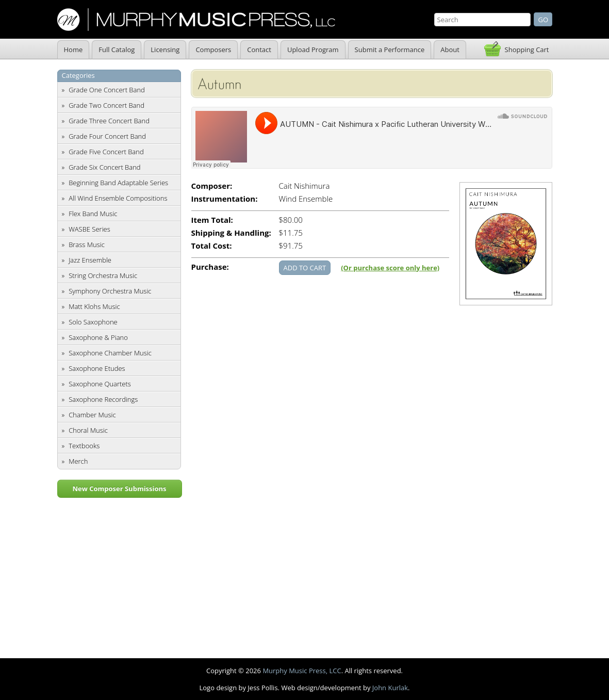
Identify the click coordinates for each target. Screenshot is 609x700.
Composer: (212, 186)
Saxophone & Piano (98, 337)
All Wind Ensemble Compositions (118, 198)
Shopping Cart (527, 50)
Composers (213, 50)
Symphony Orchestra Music (110, 291)
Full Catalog (117, 50)
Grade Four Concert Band (107, 136)
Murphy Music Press (196, 20)
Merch (78, 461)
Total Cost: (212, 246)
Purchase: (210, 267)
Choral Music (88, 430)
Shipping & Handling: (231, 233)
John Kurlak (390, 688)
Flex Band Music (93, 214)
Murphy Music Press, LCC (302, 671)
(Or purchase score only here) (390, 268)
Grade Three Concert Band (109, 121)
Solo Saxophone (93, 322)
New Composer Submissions (119, 489)
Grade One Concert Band (107, 90)
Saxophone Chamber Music (110, 353)
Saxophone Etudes (97, 368)
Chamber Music (92, 415)
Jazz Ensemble (90, 260)
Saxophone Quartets (100, 384)
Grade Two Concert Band (106, 105)
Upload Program (313, 50)
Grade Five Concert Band (106, 152)
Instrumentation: (225, 199)
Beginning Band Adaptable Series (118, 183)
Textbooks (84, 446)
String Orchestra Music (103, 275)
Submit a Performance (390, 50)
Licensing (165, 50)
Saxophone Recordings (103, 399)
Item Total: (212, 220)
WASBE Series (89, 229)
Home (73, 50)
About (450, 50)
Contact (259, 50)
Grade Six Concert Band (104, 167)
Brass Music (87, 245)
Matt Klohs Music (94, 306)
